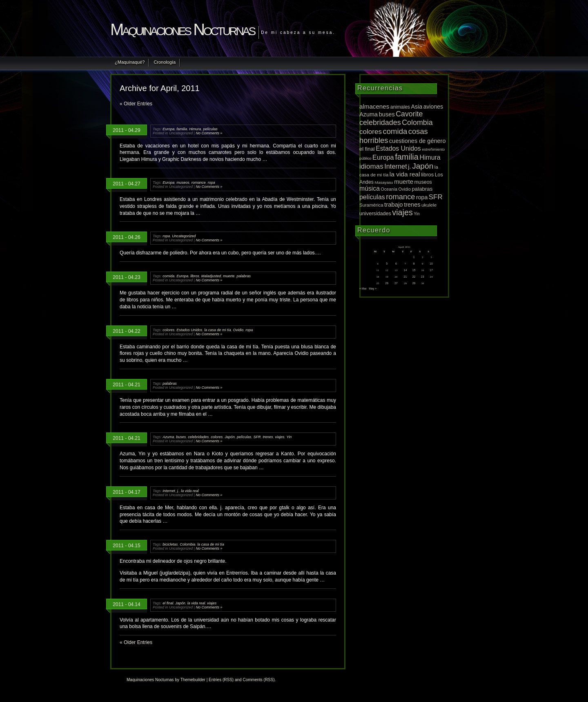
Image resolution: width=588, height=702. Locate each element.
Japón (230, 437)
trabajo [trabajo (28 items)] (394, 205)
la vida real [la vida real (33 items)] (405, 174)
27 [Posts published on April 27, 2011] (396, 283)
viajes (280, 437)
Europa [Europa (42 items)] (383, 157)
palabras (244, 276)
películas (210, 129)
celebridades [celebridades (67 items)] (380, 123)
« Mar (363, 289)
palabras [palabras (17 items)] (422, 189)
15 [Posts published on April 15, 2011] (414, 270)
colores (168, 330)
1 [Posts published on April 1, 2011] (414, 257)
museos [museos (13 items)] (423, 182)
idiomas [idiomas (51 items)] (371, 166)
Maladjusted (211, 276)
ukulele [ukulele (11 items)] (429, 205)
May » (373, 289)
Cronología (165, 62)
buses (181, 437)
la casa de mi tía (218, 330)
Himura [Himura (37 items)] (430, 157)
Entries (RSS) (221, 680)
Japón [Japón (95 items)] (423, 166)
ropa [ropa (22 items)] (422, 197)
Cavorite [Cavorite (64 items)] (409, 114)
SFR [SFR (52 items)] (436, 197)
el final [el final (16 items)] (367, 149)
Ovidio (238, 330)
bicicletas (170, 544)
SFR (257, 437)
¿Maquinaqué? (130, 62)
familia (182, 129)
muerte (229, 276)
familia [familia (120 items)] (407, 157)
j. (178, 491)
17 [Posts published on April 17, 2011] (431, 270)
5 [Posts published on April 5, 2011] (387, 264)
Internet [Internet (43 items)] (396, 166)
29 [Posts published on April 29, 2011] (414, 283)
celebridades (198, 437)
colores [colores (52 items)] (371, 132)
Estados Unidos (189, 330)
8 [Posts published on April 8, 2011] (414, 264)
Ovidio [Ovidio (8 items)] (405, 189)
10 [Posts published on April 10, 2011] (431, 264)
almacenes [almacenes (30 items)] (374, 106)
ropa (212, 183)
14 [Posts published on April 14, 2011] (405, 270)
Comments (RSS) (258, 680)
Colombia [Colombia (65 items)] (417, 123)
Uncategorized (184, 236)
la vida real (190, 491)
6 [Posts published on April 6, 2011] (396, 264)
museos (183, 183)
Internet (169, 491)
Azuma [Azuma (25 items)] (369, 114)
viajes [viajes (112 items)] (402, 212)
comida (168, 276)
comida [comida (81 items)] (395, 131)
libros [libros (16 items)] (427, 175)
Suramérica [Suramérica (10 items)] (371, 205)
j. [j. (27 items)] (409, 167)
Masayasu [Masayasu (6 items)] (384, 182)
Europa (168, 129)
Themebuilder (193, 680)
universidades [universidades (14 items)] (375, 214)
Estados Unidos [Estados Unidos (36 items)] (398, 148)
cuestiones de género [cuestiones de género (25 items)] (418, 141)
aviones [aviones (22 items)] (433, 107)
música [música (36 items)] (370, 188)
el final (168, 603)
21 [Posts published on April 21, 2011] (405, 277)
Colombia (187, 544)
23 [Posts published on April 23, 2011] (423, 277)
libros (195, 276)
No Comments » (209, 133)
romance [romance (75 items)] (400, 197)
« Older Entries (136, 104)
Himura (195, 129)
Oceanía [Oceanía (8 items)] (389, 189)
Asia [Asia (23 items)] (416, 107)
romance (199, 183)
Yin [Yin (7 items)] (417, 214)
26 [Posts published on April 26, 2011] (387, 283)
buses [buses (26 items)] (387, 114)
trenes (268, 437)
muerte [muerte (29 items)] (404, 182)
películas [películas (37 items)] (372, 197)
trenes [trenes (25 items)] (412, 205)
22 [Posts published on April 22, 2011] (414, 277)
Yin (289, 437)
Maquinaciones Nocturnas (182, 29)
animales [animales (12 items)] (400, 107)
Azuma (168, 437)
